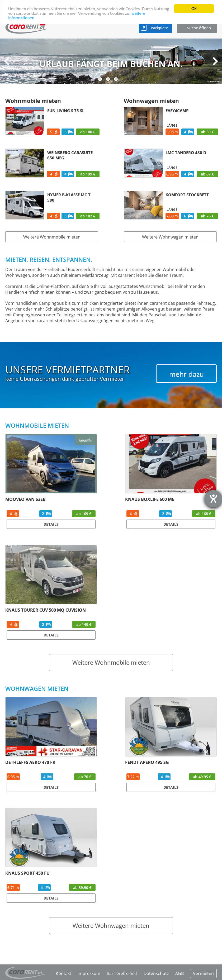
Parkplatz (159, 28)
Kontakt (63, 973)
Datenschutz (156, 973)
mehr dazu (186, 374)
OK (194, 9)
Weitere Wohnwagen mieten (170, 237)
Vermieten (203, 973)
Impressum (89, 973)
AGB (180, 973)
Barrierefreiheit (122, 973)
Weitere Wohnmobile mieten (52, 237)
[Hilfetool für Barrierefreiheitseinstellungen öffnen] (213, 499)
